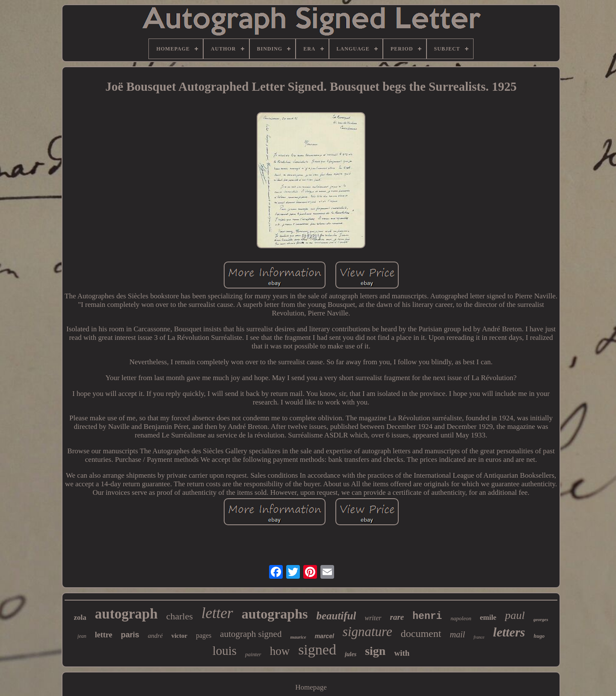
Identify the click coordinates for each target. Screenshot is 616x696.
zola (80, 617)
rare (397, 617)
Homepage (311, 687)
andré (155, 636)
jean (82, 636)
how (280, 651)
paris (130, 635)
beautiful (336, 616)
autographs (275, 614)
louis (225, 651)
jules (351, 654)
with (402, 653)
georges (541, 619)
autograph (126, 614)
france (479, 637)
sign (375, 651)
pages (204, 635)
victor (179, 636)
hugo (539, 636)
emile (488, 617)
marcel (324, 636)
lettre (104, 635)
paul (515, 615)
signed (317, 650)
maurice (298, 637)
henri (427, 616)
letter (217, 613)
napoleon (461, 618)
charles (180, 616)
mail (457, 634)
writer (373, 618)
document (421, 634)
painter (253, 654)
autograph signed (251, 634)
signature (367, 632)
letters (509, 632)
